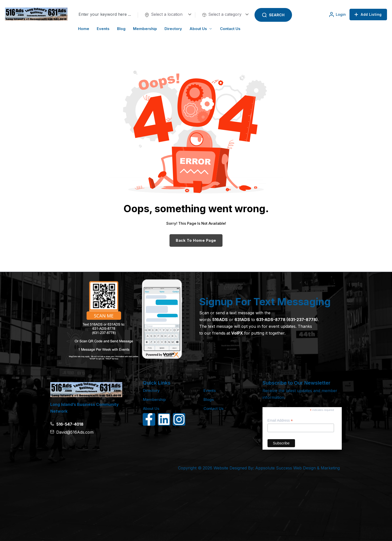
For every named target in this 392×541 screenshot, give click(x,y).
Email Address (280, 421)
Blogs (209, 399)
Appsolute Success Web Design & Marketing (297, 468)
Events (210, 390)
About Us (151, 409)
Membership (154, 399)
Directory (151, 390)
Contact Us (213, 409)
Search (277, 15)
